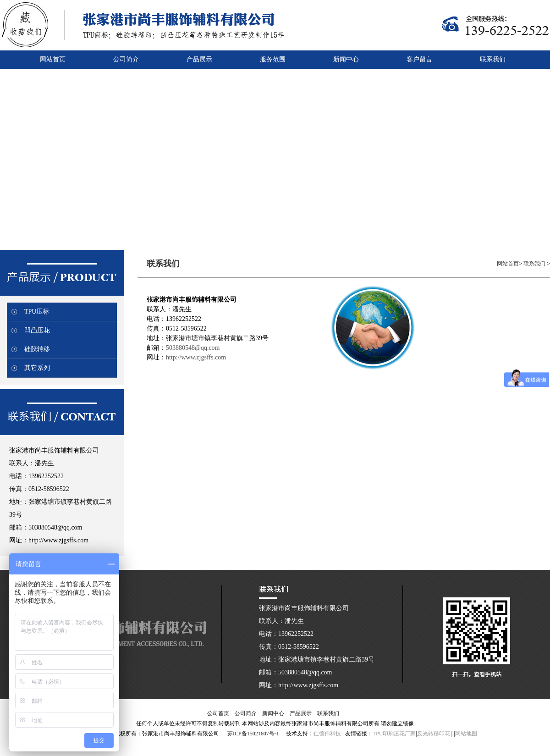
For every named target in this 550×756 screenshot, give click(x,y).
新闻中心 (273, 713)
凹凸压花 (37, 330)
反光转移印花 (434, 734)
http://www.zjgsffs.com (196, 357)
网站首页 (508, 264)
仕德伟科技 (327, 734)
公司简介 (246, 713)
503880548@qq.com (193, 348)
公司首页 (218, 713)
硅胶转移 (37, 349)
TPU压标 (37, 312)
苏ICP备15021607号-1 (253, 734)
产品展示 (301, 713)
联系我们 (535, 264)
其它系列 (37, 368)
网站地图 (466, 734)
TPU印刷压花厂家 (394, 734)
